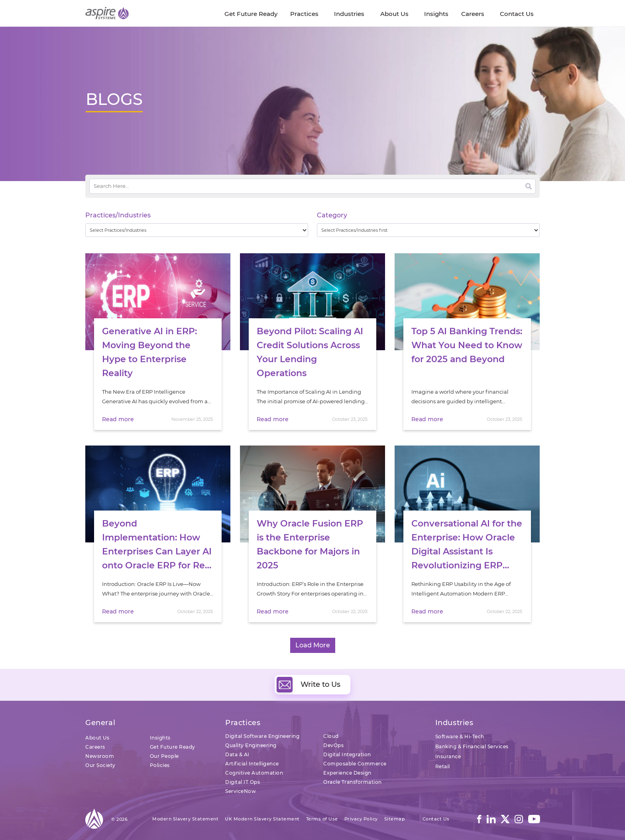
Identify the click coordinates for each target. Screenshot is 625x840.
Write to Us (309, 684)
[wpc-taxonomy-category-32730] (428, 230)
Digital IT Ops (243, 782)
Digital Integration (347, 754)
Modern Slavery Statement (185, 819)
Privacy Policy (361, 819)
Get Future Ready (173, 747)
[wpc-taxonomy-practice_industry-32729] (197, 230)
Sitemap (395, 819)
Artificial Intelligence (252, 764)
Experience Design (347, 773)
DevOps (333, 745)
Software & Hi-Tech (460, 736)
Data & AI (237, 754)
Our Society (100, 765)
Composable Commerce (355, 764)
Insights (160, 738)
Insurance (448, 756)
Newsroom (100, 756)
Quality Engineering (251, 745)
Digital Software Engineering (262, 736)
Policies (160, 765)
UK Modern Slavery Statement (262, 819)
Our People (164, 756)
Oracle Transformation (353, 782)
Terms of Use (322, 819)
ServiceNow (241, 791)
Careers (95, 747)
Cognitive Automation (254, 773)
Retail (443, 766)
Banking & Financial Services (472, 746)
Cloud (331, 736)
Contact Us (436, 819)
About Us (97, 738)
